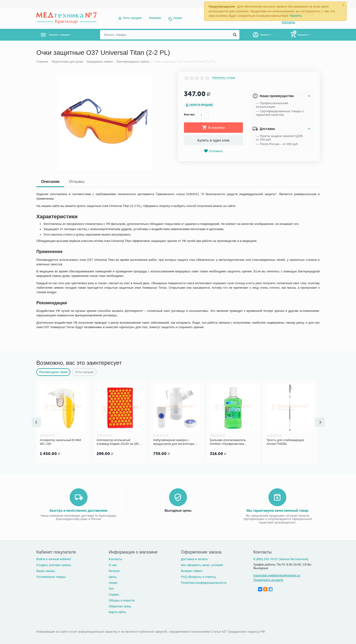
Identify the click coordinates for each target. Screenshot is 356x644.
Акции (178, 18)
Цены (112, 576)
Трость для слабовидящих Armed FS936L (285, 442)
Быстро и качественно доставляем (79, 510)
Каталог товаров (64, 35)
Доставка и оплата (194, 559)
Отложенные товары (51, 576)
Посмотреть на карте (268, 579)
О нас (113, 565)
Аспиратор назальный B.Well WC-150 (60, 442)
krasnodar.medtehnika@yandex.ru (277, 575)
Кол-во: (190, 114)
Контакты (115, 559)
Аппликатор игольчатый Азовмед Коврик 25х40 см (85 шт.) (118, 442)
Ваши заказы (46, 570)
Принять (296, 16)
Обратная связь (120, 606)
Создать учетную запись (54, 565)
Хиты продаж (132, 18)
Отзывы (77, 182)
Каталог (114, 570)
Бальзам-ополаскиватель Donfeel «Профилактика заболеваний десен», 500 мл (230, 442)
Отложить (213, 151)
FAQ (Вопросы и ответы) (199, 576)
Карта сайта (117, 612)
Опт (111, 588)
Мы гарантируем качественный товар (277, 510)
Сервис (114, 594)
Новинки (155, 18)
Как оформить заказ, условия (202, 565)
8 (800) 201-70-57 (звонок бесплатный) (281, 559)
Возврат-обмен (192, 570)
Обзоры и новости (122, 600)
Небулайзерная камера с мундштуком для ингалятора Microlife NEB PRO (174, 442)
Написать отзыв (224, 78)
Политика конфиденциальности (204, 582)
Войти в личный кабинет (54, 559)
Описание (50, 182)
